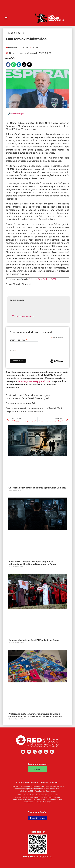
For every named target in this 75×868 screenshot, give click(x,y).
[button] (6, 18)
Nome (13, 350)
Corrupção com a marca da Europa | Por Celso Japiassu (37, 488)
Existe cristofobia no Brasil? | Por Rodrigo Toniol (34, 640)
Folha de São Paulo (38, 279)
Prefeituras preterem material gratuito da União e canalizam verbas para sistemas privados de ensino (35, 715)
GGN (53, 279)
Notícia (17, 33)
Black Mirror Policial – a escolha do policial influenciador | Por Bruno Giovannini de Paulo (32, 563)
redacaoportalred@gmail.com (34, 381)
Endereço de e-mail (18, 340)
